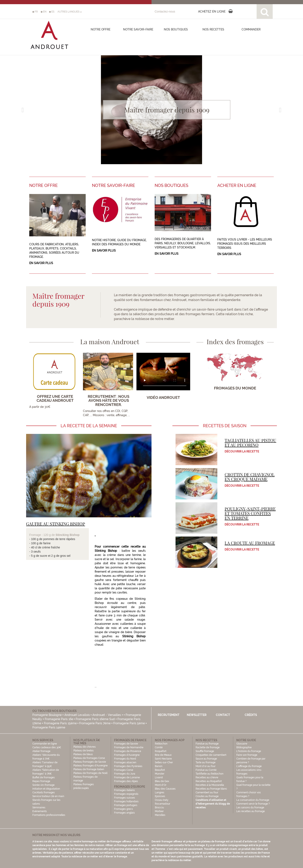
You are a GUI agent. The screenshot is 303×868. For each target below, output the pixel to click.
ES (52, 12)
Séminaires (39, 808)
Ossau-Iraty (162, 800)
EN (44, 12)
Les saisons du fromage (250, 808)
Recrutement (169, 715)
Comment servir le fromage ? (253, 804)
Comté (159, 747)
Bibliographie (244, 747)
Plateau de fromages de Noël (90, 773)
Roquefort (161, 751)
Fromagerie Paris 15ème (60, 723)
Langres (160, 792)
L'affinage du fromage (249, 766)
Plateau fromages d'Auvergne (90, 766)
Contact (223, 715)
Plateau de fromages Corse (89, 758)
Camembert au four (207, 792)
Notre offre (101, 29)
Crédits (251, 715)
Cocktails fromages (44, 792)
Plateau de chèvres (85, 747)
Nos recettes (213, 29)
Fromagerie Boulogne (47, 715)
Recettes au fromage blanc (211, 789)
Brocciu (159, 808)
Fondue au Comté (206, 770)
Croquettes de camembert (211, 755)
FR (35, 12)
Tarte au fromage (206, 762)
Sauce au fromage (206, 759)
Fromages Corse (124, 770)
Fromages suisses (125, 798)
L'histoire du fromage (249, 751)
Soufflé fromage (205, 751)
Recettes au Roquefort (209, 781)
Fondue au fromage (207, 744)
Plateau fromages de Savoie (90, 762)
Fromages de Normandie (129, 747)
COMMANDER (251, 29)
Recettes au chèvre (207, 777)
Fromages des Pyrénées (128, 766)
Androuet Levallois (77, 715)
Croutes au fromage (207, 796)
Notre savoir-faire (138, 29)
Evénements (40, 811)
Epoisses (160, 796)
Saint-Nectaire (163, 759)
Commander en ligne (45, 744)
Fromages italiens (124, 790)
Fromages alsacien (125, 762)
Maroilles (160, 815)
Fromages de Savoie (126, 744)
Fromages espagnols (126, 794)
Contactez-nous (165, 11)
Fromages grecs (123, 809)
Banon (159, 766)
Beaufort (160, 770)
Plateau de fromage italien (89, 769)
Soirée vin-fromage (43, 785)
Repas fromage (41, 781)
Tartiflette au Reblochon (209, 774)
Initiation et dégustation (46, 789)
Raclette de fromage (208, 747)
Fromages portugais (126, 805)
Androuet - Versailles (107, 715)
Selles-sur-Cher (164, 762)
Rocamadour (162, 804)
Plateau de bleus (83, 754)
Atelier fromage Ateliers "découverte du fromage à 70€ (46, 755)
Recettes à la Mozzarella (210, 785)
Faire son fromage (247, 755)
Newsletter (197, 715)
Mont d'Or (161, 785)
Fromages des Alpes (126, 781)
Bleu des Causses (165, 789)
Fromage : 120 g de (42, 535)
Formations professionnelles (49, 815)
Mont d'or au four (206, 766)
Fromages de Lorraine (127, 777)
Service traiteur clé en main (48, 796)
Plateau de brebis (83, 751)
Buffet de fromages (44, 777)
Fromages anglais (124, 813)
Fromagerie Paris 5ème (129, 723)
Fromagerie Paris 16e (59, 719)
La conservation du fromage (253, 800)
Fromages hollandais (126, 801)
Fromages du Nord (125, 759)
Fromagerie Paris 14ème (49, 727)
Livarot (159, 777)
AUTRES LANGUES (70, 12)
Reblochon (161, 744)
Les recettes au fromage (251, 811)
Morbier (159, 811)
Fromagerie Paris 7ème (95, 723)
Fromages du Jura (125, 774)
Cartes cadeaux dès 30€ (47, 747)
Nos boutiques (176, 29)
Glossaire (242, 744)
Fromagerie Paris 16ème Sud (95, 719)
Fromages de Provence (128, 751)
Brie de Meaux (163, 755)
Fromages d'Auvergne (127, 755)
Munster (160, 774)
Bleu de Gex (162, 781)
